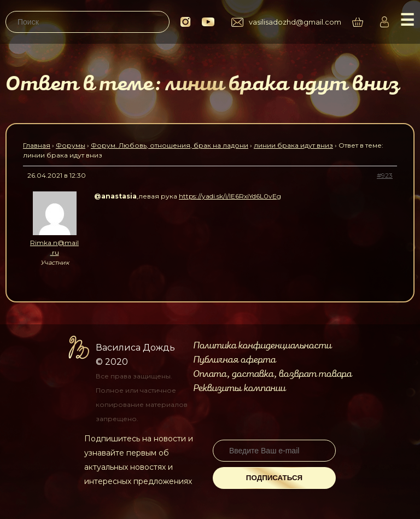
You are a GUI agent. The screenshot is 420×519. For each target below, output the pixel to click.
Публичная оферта (234, 360)
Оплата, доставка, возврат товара (272, 374)
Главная (37, 145)
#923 (385, 175)
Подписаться (274, 478)
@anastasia (115, 196)
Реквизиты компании (239, 388)
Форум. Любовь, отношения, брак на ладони (170, 145)
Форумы (71, 145)
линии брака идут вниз (293, 145)
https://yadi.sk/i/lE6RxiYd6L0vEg (230, 196)
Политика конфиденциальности (262, 346)
